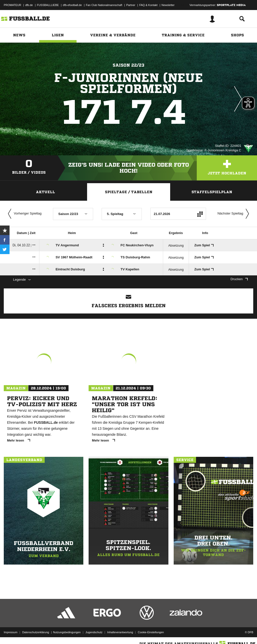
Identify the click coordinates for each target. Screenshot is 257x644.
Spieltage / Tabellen (129, 192)
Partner (131, 5)
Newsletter (168, 5)
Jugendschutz (94, 632)
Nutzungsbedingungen (67, 632)
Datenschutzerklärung (36, 632)
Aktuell (45, 192)
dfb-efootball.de (72, 5)
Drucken (239, 279)
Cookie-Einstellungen (151, 632)
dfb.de (29, 5)
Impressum (11, 632)
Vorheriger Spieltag (24, 214)
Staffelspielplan (212, 192)
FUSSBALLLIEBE (48, 5)
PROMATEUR (12, 5)
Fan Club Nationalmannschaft (104, 5)
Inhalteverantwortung (120, 632)
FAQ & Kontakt (148, 5)
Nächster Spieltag (234, 214)
